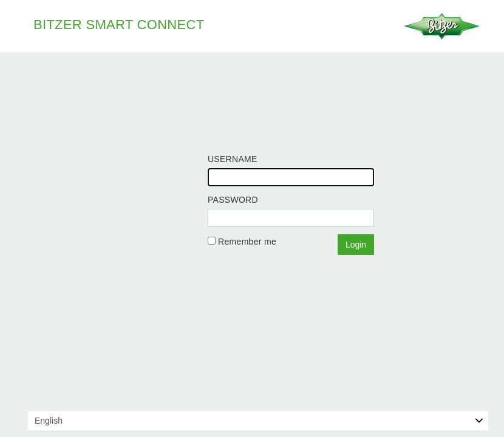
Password (233, 200)
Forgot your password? (253, 259)
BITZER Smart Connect (119, 25)
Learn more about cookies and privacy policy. (398, 425)
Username (233, 159)
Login (356, 245)
